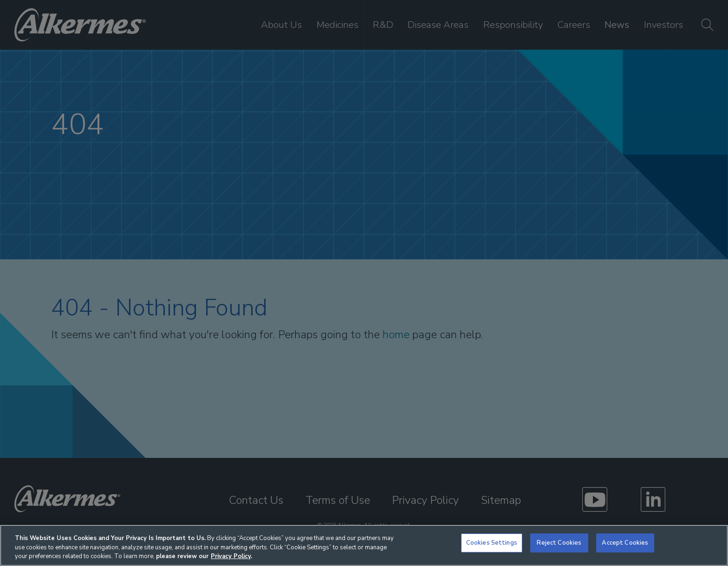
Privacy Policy (231, 556)
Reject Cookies (559, 543)
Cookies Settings (492, 543)
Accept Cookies (625, 543)
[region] (364, 545)
